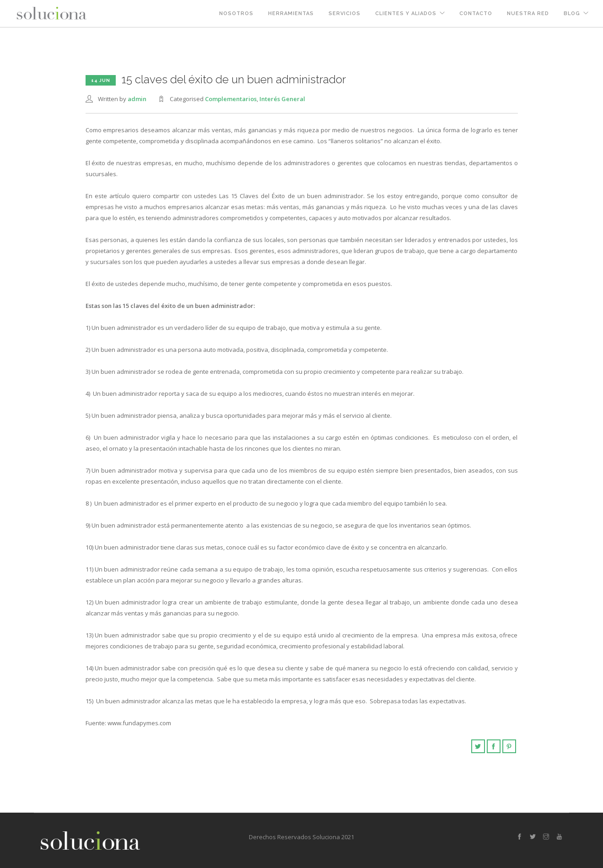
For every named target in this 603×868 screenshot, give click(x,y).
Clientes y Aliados (406, 13)
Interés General (282, 99)
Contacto (476, 13)
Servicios (345, 13)
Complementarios (231, 99)
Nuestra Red (528, 13)
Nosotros (236, 13)
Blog (572, 13)
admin (137, 99)
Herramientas (291, 13)
